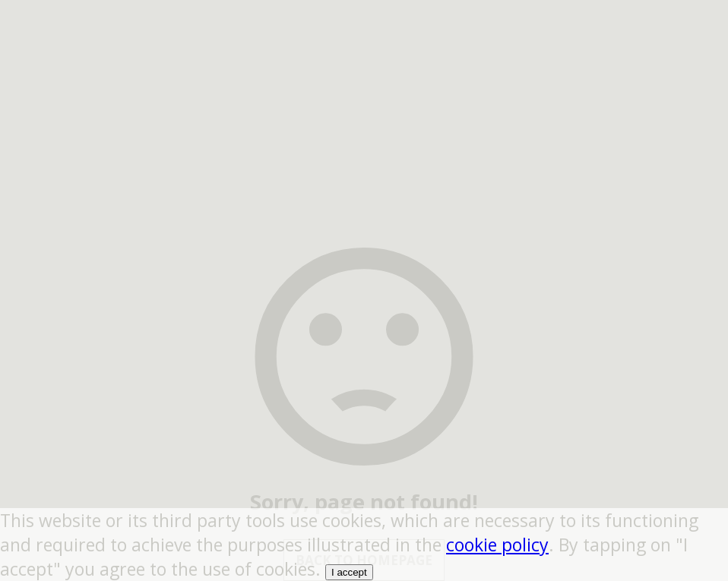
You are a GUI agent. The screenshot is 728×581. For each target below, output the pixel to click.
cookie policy (497, 545)
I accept (349, 572)
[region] (364, 95)
